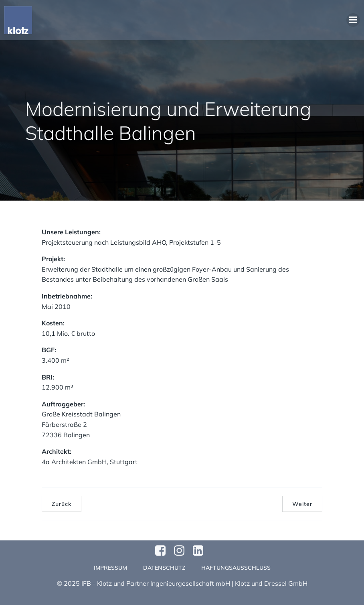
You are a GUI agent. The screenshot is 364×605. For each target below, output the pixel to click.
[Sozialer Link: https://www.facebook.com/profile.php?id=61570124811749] (163, 551)
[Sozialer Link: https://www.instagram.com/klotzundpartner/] (182, 551)
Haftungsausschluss (236, 568)
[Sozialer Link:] (201, 551)
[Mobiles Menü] (353, 20)
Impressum (110, 568)
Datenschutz (164, 568)
